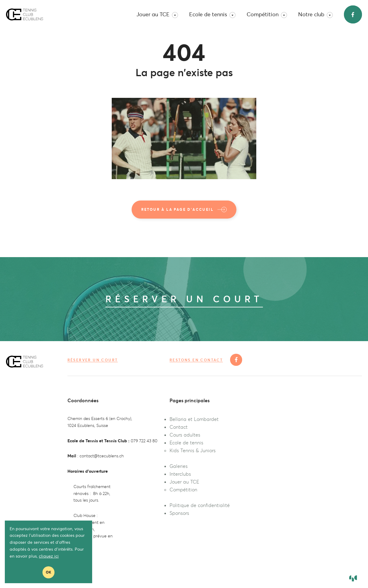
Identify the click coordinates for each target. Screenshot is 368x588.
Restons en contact (196, 360)
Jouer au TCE (157, 14)
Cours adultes (185, 435)
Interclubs (180, 474)
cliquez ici (49, 556)
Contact (179, 427)
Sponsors (179, 513)
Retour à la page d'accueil (184, 210)
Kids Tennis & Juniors (193, 450)
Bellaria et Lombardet (194, 419)
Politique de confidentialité (200, 505)
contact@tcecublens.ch (102, 456)
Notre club (315, 14)
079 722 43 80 (144, 441)
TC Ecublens (25, 14)
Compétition (267, 14)
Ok (48, 572)
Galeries (179, 466)
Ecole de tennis (212, 14)
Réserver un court (93, 360)
